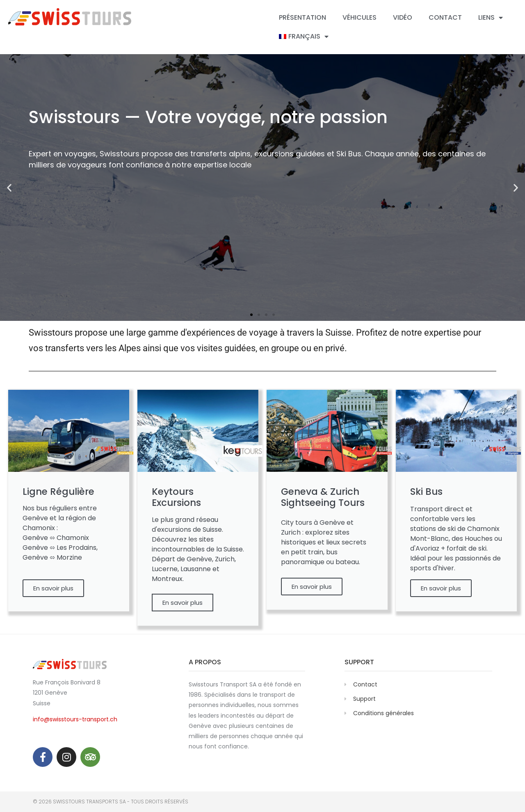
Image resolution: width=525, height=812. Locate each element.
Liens (491, 18)
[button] (9, 188)
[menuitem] (304, 37)
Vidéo (403, 17)
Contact (445, 17)
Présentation (302, 17)
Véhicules (360, 17)
